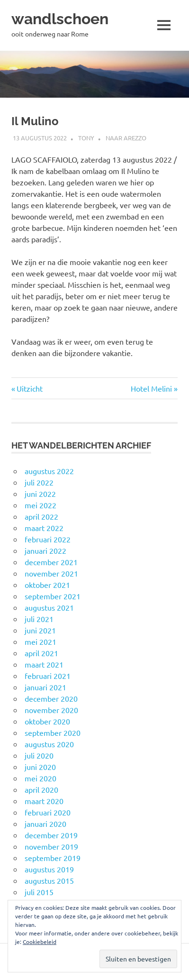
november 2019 (51, 846)
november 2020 (51, 710)
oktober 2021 (47, 585)
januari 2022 (45, 550)
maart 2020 (44, 801)
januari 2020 (45, 824)
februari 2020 (48, 812)
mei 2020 (40, 778)
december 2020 (51, 698)
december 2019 (51, 835)
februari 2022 (48, 539)
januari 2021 (45, 687)
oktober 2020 (47, 721)
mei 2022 (40, 505)
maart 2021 (44, 664)
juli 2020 (39, 755)
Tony (86, 138)
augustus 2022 (49, 471)
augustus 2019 (49, 869)
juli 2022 (39, 482)
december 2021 (51, 562)
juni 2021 (40, 630)
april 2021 (41, 653)
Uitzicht (29, 388)
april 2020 (41, 789)
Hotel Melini (151, 388)
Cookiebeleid (40, 942)
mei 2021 (40, 641)
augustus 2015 (49, 880)
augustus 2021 (49, 607)
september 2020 (53, 733)
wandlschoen (60, 19)
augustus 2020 (49, 744)
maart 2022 (44, 528)
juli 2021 (39, 619)
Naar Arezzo (126, 138)
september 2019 (53, 858)
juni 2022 (40, 494)
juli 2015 (39, 892)
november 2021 (51, 573)
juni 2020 (40, 767)
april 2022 (41, 516)
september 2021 (53, 596)
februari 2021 (48, 676)
